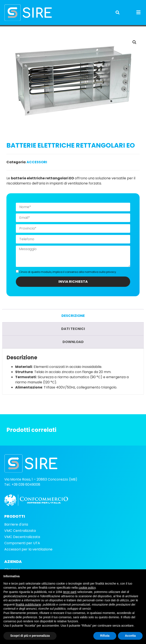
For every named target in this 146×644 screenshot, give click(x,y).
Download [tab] (73, 349)
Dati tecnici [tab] (73, 336)
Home (6, 29)
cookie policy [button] (87, 588)
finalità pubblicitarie (28, 605)
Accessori (34, 29)
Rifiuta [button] (105, 636)
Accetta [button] (130, 636)
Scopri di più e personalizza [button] (30, 636)
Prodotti (19, 29)
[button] (118, 13)
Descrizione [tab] (73, 323)
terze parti (70, 592)
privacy (111, 279)
